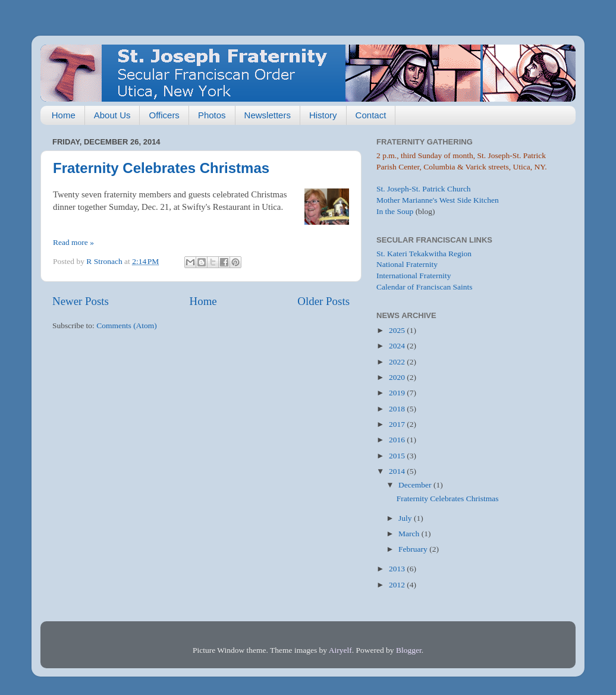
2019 (398, 393)
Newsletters (268, 115)
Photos (212, 115)
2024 (398, 346)
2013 (398, 569)
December (416, 485)
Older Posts (323, 301)
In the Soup (395, 211)
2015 (398, 456)
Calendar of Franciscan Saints (425, 287)
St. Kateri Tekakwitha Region (424, 254)
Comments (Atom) (127, 326)
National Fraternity (407, 264)
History (323, 115)
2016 (398, 440)
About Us (112, 115)
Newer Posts (81, 301)
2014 (398, 471)
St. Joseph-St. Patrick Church (424, 189)
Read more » (73, 242)
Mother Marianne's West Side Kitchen (438, 200)
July (406, 518)
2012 (398, 585)
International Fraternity (414, 276)
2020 (398, 377)
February (414, 549)
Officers (164, 115)
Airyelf (340, 650)
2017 (398, 424)
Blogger (409, 650)
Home (64, 115)
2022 (398, 362)
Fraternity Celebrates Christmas (161, 168)
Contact (371, 115)
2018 (398, 409)
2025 (398, 330)
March (410, 534)
